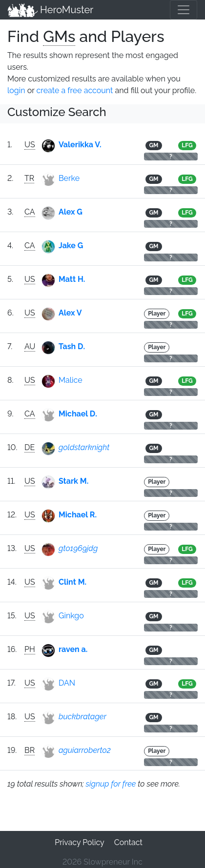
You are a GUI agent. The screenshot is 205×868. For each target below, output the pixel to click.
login (16, 90)
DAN (67, 683)
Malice (71, 380)
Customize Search (57, 112)
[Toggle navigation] (184, 10)
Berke (69, 178)
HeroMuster (51, 10)
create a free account (75, 90)
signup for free (111, 784)
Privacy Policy (80, 842)
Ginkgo (71, 616)
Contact (128, 842)
